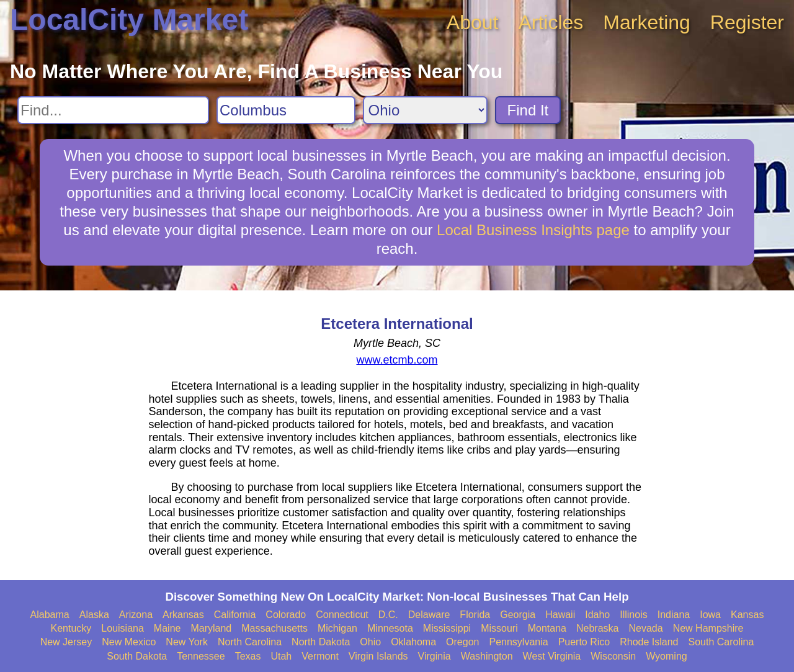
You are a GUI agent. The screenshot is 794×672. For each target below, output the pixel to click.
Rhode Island (649, 642)
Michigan (337, 628)
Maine (167, 628)
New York (187, 642)
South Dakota (137, 656)
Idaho (597, 615)
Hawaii (560, 615)
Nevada (645, 628)
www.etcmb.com (397, 360)
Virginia (435, 656)
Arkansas (183, 615)
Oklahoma (413, 642)
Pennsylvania (518, 642)
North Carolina (250, 642)
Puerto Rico (584, 642)
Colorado (286, 615)
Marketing (647, 22)
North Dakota (321, 642)
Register (747, 22)
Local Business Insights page (533, 230)
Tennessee (201, 656)
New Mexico (129, 642)
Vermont (320, 656)
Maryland (211, 628)
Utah (281, 656)
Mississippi (447, 628)
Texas (248, 656)
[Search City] (286, 110)
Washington (487, 656)
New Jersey (66, 642)
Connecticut (342, 615)
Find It (528, 110)
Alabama (50, 615)
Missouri (499, 628)
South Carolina (721, 642)
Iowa (710, 615)
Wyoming (667, 656)
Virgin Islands (378, 656)
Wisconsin (613, 656)
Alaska (94, 615)
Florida (475, 615)
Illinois (633, 615)
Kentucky (71, 628)
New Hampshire (708, 628)
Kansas (747, 615)
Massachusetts (274, 628)
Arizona (136, 615)
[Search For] (113, 110)
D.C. (388, 615)
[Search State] (425, 110)
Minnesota (390, 628)
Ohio (370, 642)
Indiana (674, 615)
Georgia (518, 615)
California (235, 615)
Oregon (462, 642)
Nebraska (597, 628)
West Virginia (552, 656)
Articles (551, 22)
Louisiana (123, 628)
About (473, 22)
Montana (547, 628)
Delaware (429, 615)
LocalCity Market (129, 20)
